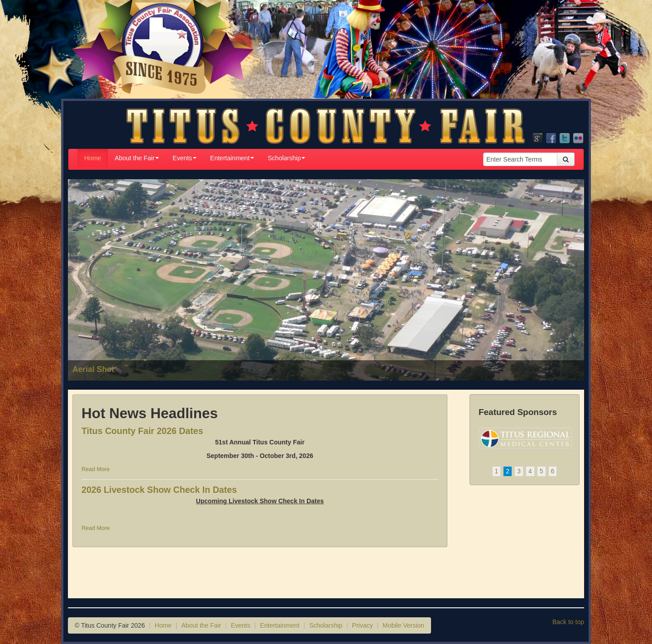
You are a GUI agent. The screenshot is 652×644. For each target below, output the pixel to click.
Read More (96, 469)
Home (93, 158)
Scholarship (286, 158)
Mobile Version (403, 625)
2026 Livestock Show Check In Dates (159, 490)
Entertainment (232, 158)
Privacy (363, 625)
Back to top (568, 622)
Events (185, 158)
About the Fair (137, 158)
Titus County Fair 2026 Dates (142, 431)
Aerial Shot (93, 369)
